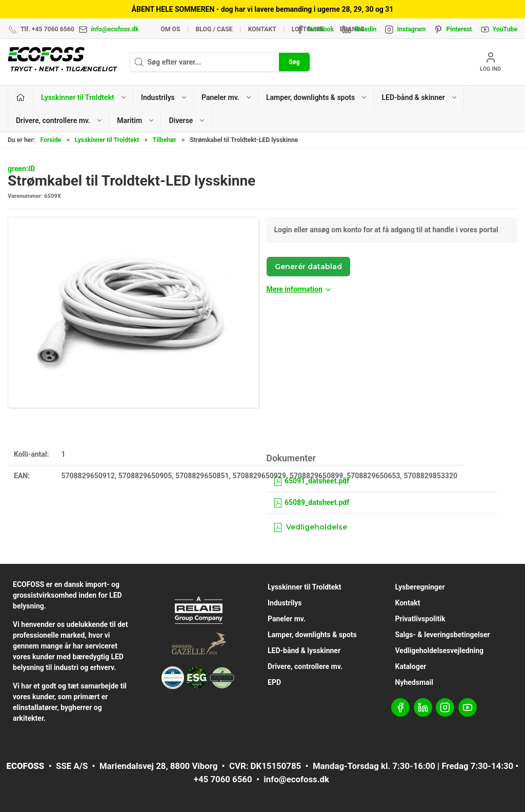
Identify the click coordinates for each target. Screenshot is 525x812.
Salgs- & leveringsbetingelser (443, 635)
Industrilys (285, 603)
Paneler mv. (287, 619)
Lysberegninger (420, 587)
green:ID (21, 169)
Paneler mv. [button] (227, 97)
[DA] (65, 62)
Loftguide (308, 29)
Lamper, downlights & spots (312, 635)
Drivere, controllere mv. (305, 666)
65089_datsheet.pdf (311, 502)
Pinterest (459, 29)
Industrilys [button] (164, 97)
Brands (352, 29)
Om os (170, 29)
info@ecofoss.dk (115, 29)
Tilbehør (165, 140)
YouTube (505, 29)
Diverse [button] (187, 120)
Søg (294, 62)
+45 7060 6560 (223, 779)
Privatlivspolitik (420, 619)
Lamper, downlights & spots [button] (317, 97)
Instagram (411, 29)
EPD (274, 682)
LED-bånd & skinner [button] (420, 97)
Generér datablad (308, 267)
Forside (51, 140)
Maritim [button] (136, 120)
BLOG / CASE (214, 29)
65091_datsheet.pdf (311, 481)
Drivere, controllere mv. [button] (59, 120)
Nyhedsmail (414, 682)
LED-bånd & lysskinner (304, 651)
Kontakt (262, 29)
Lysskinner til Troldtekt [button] (84, 97)
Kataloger (411, 666)
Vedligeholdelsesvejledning (440, 651)
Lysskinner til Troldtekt (107, 140)
